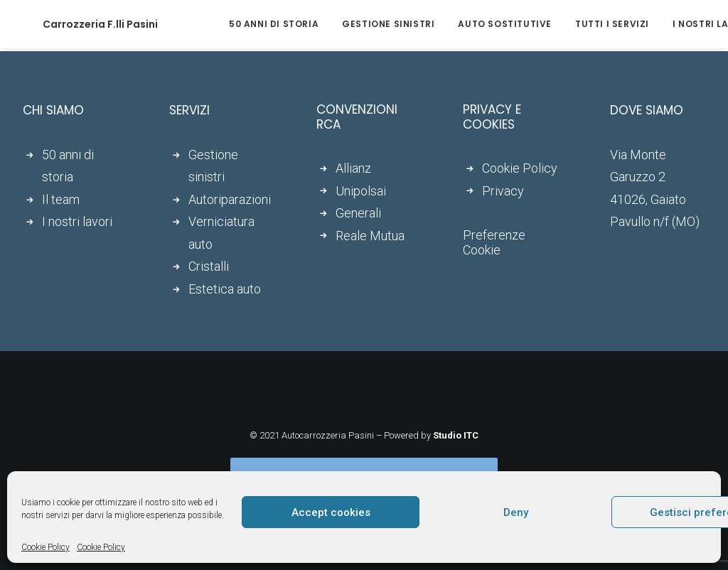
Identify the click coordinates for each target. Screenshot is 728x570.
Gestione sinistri (348, 24)
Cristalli (209, 266)
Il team (61, 199)
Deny (516, 512)
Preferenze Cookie (494, 242)
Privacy (503, 191)
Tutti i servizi (572, 24)
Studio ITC (456, 435)
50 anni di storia (234, 24)
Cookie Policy (45, 547)
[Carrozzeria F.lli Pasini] (80, 24)
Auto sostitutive (465, 24)
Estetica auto (225, 289)
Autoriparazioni (230, 199)
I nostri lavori (673, 24)
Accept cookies (331, 512)
